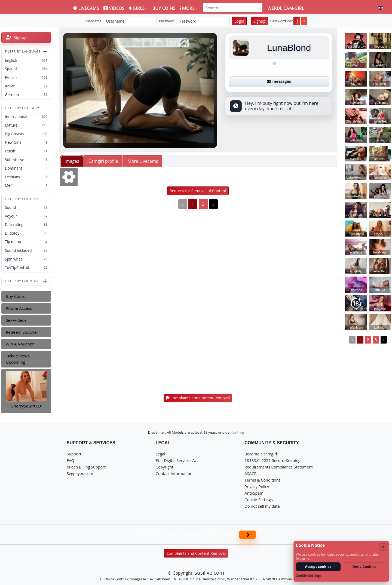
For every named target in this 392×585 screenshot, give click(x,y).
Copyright (165, 467)
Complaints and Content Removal (196, 553)
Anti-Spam (254, 493)
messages (279, 81)
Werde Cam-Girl (286, 8)
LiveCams (86, 8)
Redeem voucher (22, 332)
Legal (160, 454)
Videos (114, 8)
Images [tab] (72, 161)
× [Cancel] (383, 547)
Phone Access (19, 308)
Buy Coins (15, 296)
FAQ (71, 460)
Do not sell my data (262, 506)
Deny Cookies (365, 566)
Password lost (281, 21)
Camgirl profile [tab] (103, 161)
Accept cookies (318, 566)
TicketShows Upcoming (18, 359)
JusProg (238, 432)
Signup (260, 21)
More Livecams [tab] (143, 161)
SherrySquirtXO (26, 406)
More (187, 8)
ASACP (250, 474)
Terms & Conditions (262, 480)
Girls (137, 8)
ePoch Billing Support (86, 467)
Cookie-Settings (259, 500)
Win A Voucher (20, 344)
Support (74, 454)
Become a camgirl (261, 454)
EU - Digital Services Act (177, 460)
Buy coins (164, 8)
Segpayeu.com (80, 474)
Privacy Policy (257, 487)
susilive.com (209, 573)
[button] (380, 8)
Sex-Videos (16, 320)
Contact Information (174, 474)
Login (239, 21)
